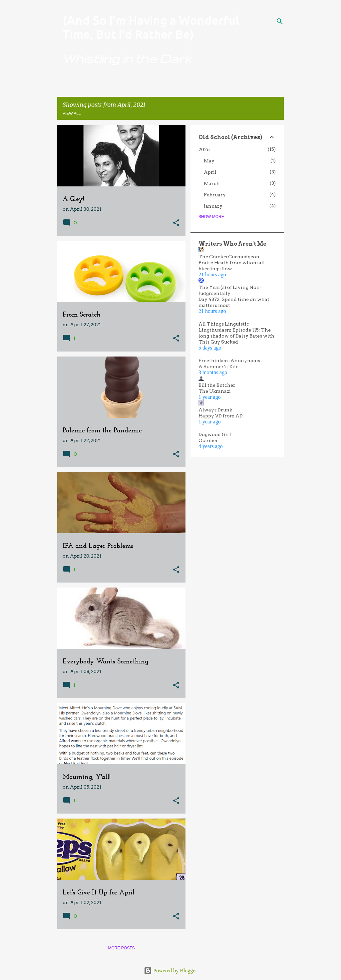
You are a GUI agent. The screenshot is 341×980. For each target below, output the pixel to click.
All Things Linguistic (224, 324)
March (212, 183)
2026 (204, 149)
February (215, 195)
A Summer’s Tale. (219, 367)
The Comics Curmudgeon (229, 257)
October (208, 440)
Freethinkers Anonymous (229, 361)
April (210, 172)
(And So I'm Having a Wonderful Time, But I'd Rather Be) (151, 27)
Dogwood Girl (215, 434)
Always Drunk (215, 410)
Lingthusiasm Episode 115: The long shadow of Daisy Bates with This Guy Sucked (236, 336)
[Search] (280, 21)
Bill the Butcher (217, 385)
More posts (121, 948)
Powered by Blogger (170, 971)
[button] (176, 223)
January (213, 206)
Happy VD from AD (221, 416)
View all (72, 114)
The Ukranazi (215, 391)
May (209, 161)
